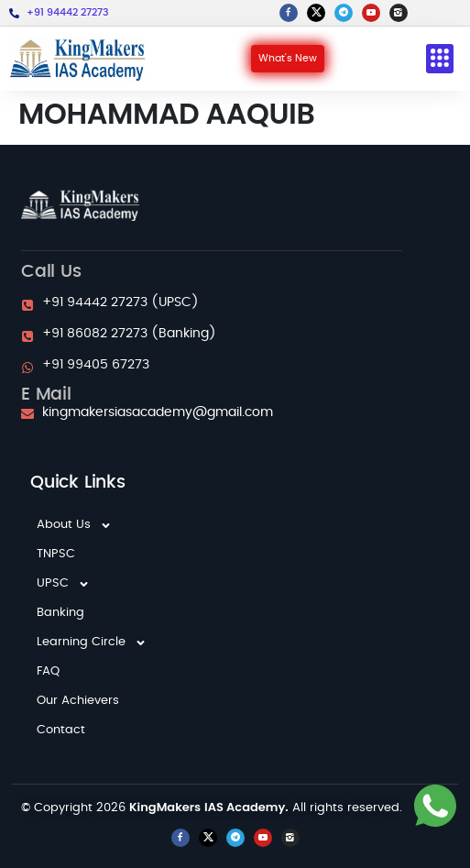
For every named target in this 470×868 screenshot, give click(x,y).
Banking (60, 613)
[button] (440, 59)
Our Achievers (78, 701)
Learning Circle (92, 643)
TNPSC (56, 554)
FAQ (48, 671)
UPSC (63, 584)
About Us (74, 525)
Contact (61, 730)
